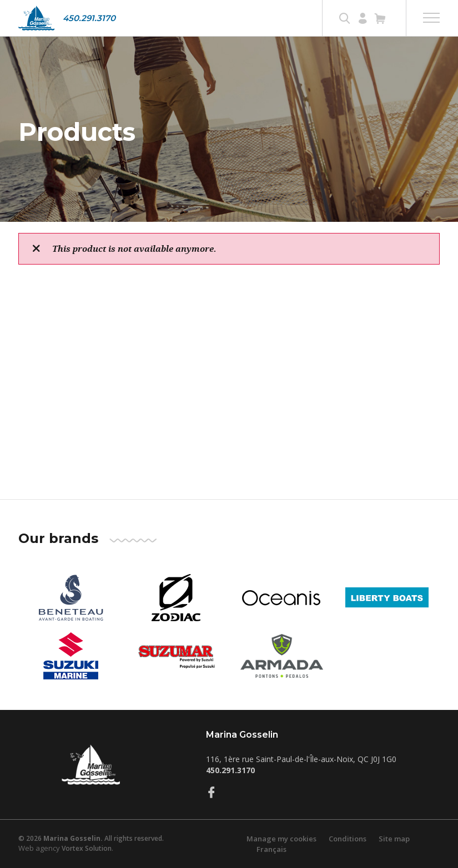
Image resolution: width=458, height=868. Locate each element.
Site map (394, 839)
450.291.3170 (89, 18)
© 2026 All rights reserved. (91, 838)
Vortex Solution (87, 848)
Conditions (348, 839)
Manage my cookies (281, 839)
